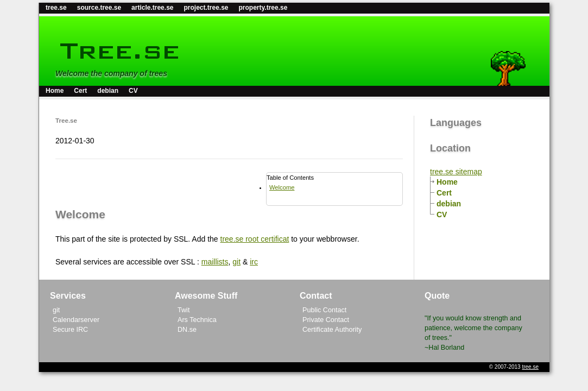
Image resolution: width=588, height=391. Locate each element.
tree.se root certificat (255, 239)
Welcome (282, 187)
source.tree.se (99, 8)
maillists (215, 262)
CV (133, 91)
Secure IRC (70, 330)
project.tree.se (206, 8)
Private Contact (326, 320)
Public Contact (324, 310)
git (236, 262)
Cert (80, 91)
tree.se (56, 8)
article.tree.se (152, 8)
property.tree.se (263, 8)
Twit (184, 310)
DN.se (187, 330)
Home (55, 91)
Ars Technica (197, 320)
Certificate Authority (332, 330)
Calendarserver (76, 320)
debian (108, 91)
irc (254, 262)
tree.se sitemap (456, 172)
